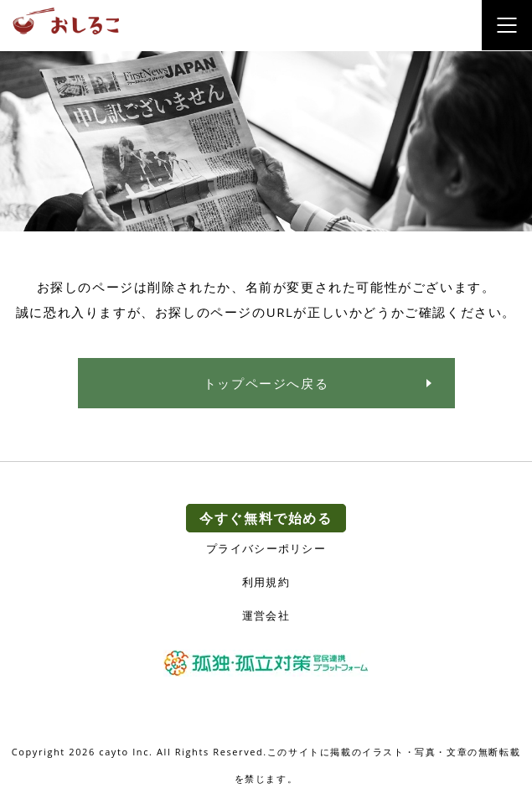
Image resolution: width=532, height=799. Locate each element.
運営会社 (266, 616)
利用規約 (266, 582)
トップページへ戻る (266, 383)
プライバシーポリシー (266, 549)
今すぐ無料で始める (266, 518)
